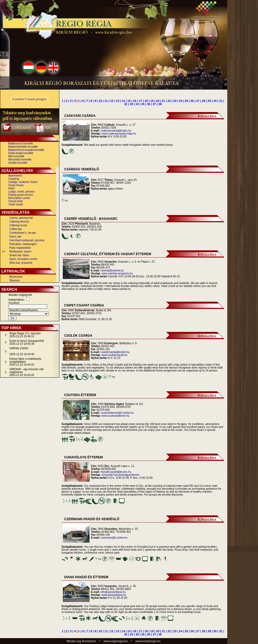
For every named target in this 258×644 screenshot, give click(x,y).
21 (163, 101)
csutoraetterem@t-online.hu (117, 413)
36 (149, 104)
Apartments (15, 176)
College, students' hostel (23, 182)
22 (169, 101)
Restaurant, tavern (20, 252)
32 (126, 104)
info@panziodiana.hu (113, 592)
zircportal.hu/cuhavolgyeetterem (121, 475)
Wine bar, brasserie (21, 263)
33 (131, 104)
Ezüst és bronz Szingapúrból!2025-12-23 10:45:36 (27, 342)
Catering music (18, 225)
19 (152, 101)
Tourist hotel (16, 201)
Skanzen (15, 280)
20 (158, 101)
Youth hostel (16, 204)
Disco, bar (15, 237)
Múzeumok (16, 277)
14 (123, 101)
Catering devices (19, 222)
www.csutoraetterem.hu (116, 416)
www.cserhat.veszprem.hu (117, 273)
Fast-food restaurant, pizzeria (27, 240)
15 (129, 101)
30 (215, 101)
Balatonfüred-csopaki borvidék (26, 150)
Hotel (11, 188)
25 (186, 101)
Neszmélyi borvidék (20, 160)
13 (117, 101)
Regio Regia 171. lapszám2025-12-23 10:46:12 (25, 335)
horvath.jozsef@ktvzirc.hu (116, 472)
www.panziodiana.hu (114, 595)
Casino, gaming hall (21, 218)
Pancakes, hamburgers (23, 244)
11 (106, 101)
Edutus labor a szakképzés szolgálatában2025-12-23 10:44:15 (25, 362)
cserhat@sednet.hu (112, 271)
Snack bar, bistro (19, 255)
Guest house (16, 185)
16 (135, 101)
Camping (14, 179)
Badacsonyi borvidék (21, 143)
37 (154, 104)
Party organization (20, 248)
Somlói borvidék (18, 163)
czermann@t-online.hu (114, 538)
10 (100, 101)
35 (143, 104)
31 (221, 101)
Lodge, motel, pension (21, 192)
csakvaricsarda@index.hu (116, 131)
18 (146, 101)
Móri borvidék (16, 156)
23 (175, 101)
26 (192, 101)
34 (137, 104)
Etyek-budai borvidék (21, 153)
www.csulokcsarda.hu (114, 355)
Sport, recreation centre (23, 259)
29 (209, 101)
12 (112, 101)
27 (198, 101)
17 (140, 101)
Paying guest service (21, 195)
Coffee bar (16, 229)
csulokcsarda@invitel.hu (115, 352)
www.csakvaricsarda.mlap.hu (119, 134)
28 (203, 101)
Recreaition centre (19, 198)
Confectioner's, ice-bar (23, 233)
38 (160, 104)
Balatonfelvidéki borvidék (23, 147)
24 (180, 101)
